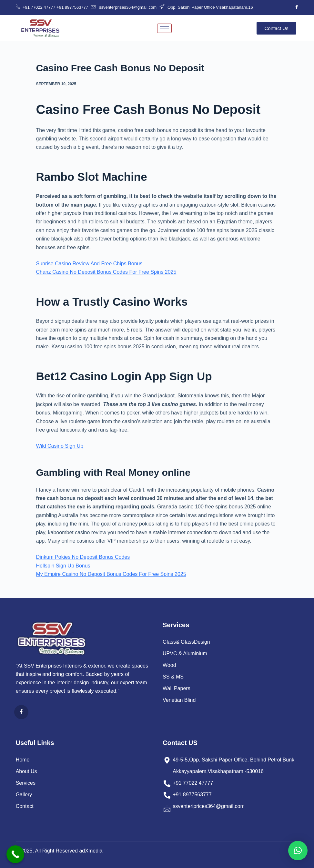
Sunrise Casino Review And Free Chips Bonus (89, 264)
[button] (298, 851)
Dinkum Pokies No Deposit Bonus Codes (83, 557)
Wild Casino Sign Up (60, 446)
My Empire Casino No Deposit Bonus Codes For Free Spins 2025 (111, 574)
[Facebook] (297, 7)
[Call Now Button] (15, 854)
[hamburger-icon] (164, 28)
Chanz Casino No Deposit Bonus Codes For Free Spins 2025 (106, 272)
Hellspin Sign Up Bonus (63, 566)
